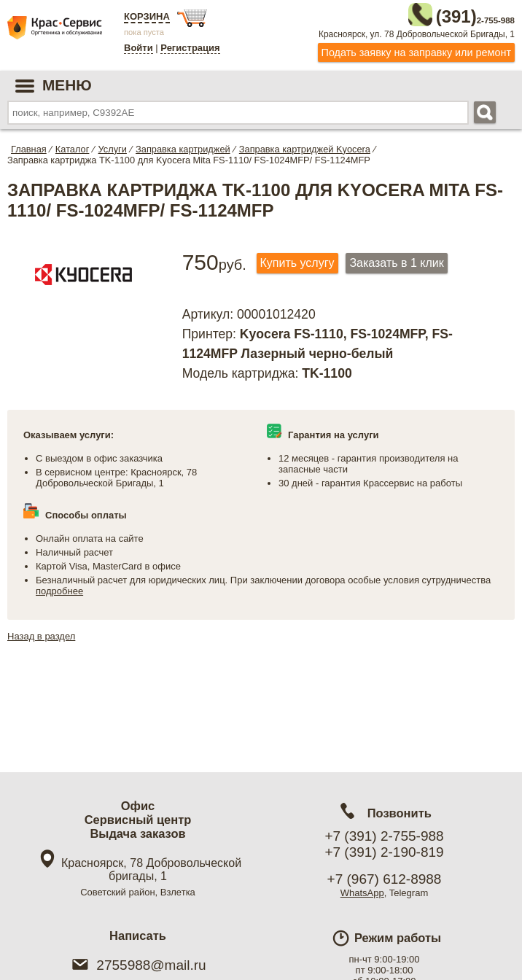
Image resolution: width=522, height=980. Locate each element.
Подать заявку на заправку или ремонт (416, 49)
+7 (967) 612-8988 (385, 879)
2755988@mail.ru (137, 965)
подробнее (59, 588)
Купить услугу (297, 259)
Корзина (147, 16)
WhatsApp (362, 893)
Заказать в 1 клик (396, 259)
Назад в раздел (41, 633)
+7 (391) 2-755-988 (384, 836)
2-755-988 (441, 13)
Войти (139, 48)
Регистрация (190, 48)
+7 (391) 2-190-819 (384, 852)
